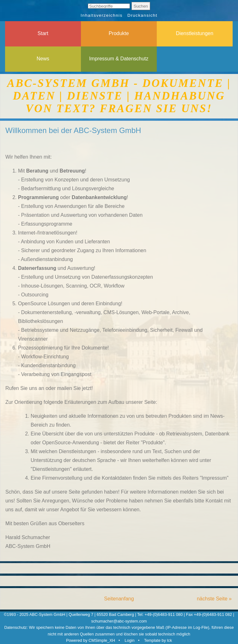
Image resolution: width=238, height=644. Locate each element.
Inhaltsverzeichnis (102, 15)
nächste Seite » (214, 599)
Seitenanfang (119, 599)
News (43, 59)
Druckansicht (142, 15)
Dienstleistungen (195, 33)
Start (43, 33)
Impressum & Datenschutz (119, 59)
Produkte (119, 33)
